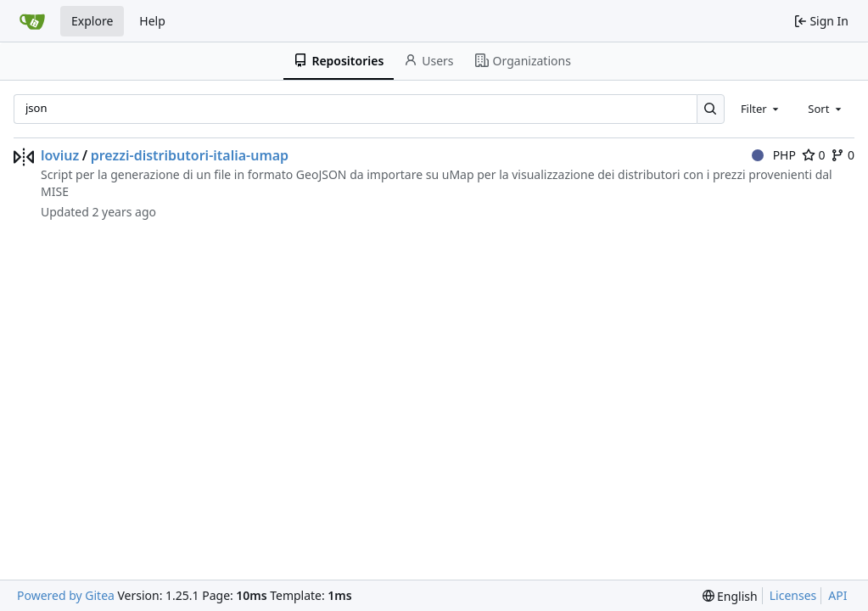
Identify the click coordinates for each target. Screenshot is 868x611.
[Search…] (711, 109)
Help (152, 21)
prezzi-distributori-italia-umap (190, 155)
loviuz (60, 155)
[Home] (32, 21)
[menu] (730, 596)
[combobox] (761, 109)
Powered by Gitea (66, 595)
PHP (774, 155)
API (837, 595)
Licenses (793, 595)
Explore (92, 21)
